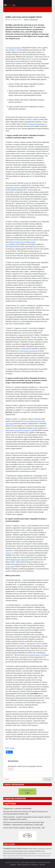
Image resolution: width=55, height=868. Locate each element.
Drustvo (18, 858)
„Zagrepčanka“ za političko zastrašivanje (17, 808)
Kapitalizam (32, 851)
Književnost (21, 851)
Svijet (12, 851)
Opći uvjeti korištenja (28, 862)
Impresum (35, 865)
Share (9, 752)
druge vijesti (10, 566)
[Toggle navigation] (7, 9)
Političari (35, 849)
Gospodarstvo (42, 849)
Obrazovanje (35, 856)
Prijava (11, 769)
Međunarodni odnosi (9, 853)
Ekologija (40, 856)
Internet (14, 858)
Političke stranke (40, 851)
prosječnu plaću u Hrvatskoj (38, 655)
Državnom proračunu (14, 48)
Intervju (40, 853)
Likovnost (21, 856)
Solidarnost (9, 858)
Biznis (27, 851)
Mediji (16, 851)
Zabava (43, 856)
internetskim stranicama (29, 351)
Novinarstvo (12, 856)
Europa (29, 853)
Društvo (25, 849)
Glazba (50, 853)
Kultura (8, 851)
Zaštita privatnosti (23, 865)
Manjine (5, 856)
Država (14, 849)
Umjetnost (48, 856)
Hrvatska (7, 848)
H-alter (12, 748)
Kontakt (42, 865)
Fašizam (34, 853)
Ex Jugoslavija (19, 853)
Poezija (30, 856)
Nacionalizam (45, 853)
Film (37, 853)
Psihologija (26, 856)
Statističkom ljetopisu (13, 188)
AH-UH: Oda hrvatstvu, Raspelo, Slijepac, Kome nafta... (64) (24, 828)
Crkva (8, 856)
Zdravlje (17, 856)
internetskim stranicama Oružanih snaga (20, 430)
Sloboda (22, 858)
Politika (19, 849)
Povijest (30, 849)
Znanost (5, 858)
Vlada (25, 853)
